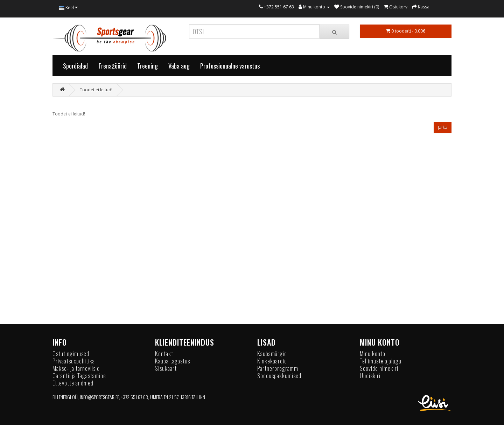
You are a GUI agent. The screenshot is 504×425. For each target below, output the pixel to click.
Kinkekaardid (272, 361)
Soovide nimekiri (379, 368)
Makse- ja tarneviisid (76, 368)
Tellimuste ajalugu (381, 361)
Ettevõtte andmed (73, 383)
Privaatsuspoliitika (74, 361)
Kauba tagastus (173, 361)
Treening (148, 66)
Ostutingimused (71, 353)
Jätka (443, 127)
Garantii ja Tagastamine (79, 376)
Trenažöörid (113, 66)
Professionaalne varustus (230, 66)
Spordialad (75, 66)
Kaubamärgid (272, 353)
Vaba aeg (179, 66)
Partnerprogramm (278, 368)
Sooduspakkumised (279, 376)
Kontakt (164, 353)
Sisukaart (166, 368)
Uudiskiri (370, 376)
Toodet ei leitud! (96, 90)
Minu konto (373, 353)
